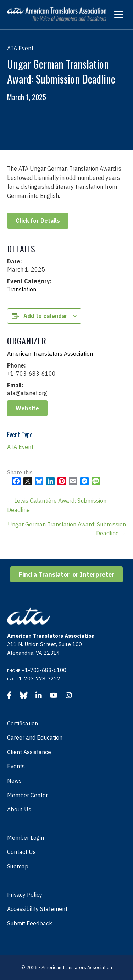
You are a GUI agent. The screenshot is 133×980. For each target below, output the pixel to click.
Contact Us (21, 852)
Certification (23, 723)
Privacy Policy (25, 895)
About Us (19, 809)
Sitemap (18, 866)
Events (16, 766)
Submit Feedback (30, 923)
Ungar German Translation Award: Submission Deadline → (67, 529)
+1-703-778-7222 (38, 679)
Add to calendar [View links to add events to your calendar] (45, 316)
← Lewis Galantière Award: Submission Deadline (57, 505)
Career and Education (35, 737)
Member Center (27, 795)
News (14, 781)
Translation (22, 289)
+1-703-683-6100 (44, 670)
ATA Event (20, 447)
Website (27, 408)
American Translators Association (50, 354)
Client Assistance (29, 752)
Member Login (26, 838)
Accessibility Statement (37, 909)
